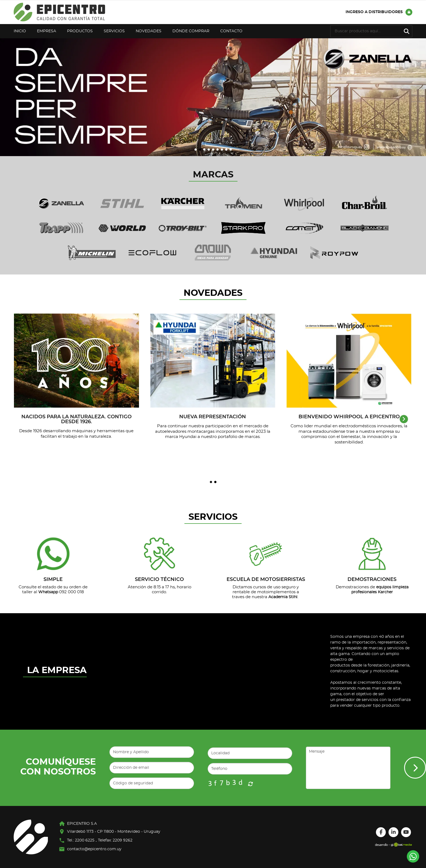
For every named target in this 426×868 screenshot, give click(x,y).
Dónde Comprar (191, 31)
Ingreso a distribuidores (379, 12)
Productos (80, 31)
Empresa (47, 31)
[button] (196, 150)
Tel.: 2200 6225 (81, 840)
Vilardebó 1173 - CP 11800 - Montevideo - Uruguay (114, 832)
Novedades (149, 31)
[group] (213, 97)
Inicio (20, 31)
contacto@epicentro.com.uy (94, 849)
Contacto (231, 31)
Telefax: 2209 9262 (115, 840)
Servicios (114, 31)
